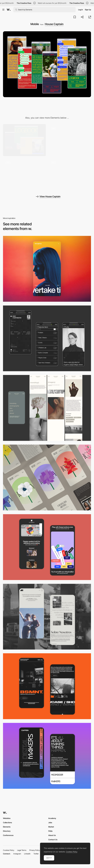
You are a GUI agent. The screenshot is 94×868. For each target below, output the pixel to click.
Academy (52, 818)
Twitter (36, 854)
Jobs (50, 822)
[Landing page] (24, 175)
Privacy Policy (35, 850)
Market (51, 827)
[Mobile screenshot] (47, 338)
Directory (7, 831)
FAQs (50, 831)
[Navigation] (70, 140)
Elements (7, 827)
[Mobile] (47, 269)
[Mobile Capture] (47, 686)
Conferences (8, 835)
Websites (7, 818)
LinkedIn (27, 854)
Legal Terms (22, 850)
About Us (52, 835)
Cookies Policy (9, 850)
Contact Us (53, 840)
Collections (7, 822)
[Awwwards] (9, 10)
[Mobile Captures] (47, 547)
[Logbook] (70, 175)
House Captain (54, 24)
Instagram (17, 854)
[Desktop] (24, 140)
